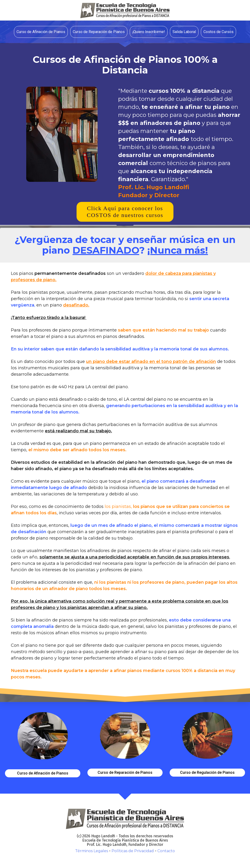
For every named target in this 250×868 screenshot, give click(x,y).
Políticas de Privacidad (133, 851)
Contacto (166, 851)
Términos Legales (92, 851)
